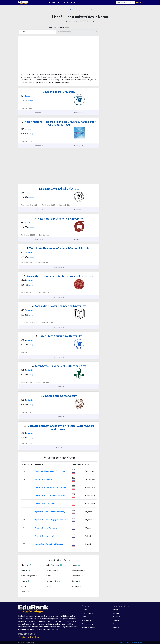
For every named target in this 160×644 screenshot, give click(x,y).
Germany (117, 617)
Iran (115, 624)
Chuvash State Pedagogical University (50, 487)
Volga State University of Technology (50, 471)
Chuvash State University (45, 503)
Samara (84, 617)
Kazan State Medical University (59, 189)
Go (96, 32)
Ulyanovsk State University (46, 528)
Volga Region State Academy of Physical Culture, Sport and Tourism (59, 427)
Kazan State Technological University (59, 218)
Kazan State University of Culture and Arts (59, 366)
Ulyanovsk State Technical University (50, 512)
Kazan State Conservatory (59, 396)
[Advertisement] (38, 56)
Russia (86, 10)
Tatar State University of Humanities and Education (59, 248)
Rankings (79, 113)
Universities (68, 10)
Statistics (38, 113)
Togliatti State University (45, 536)
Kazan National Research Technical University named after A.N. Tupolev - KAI (59, 123)
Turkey (116, 620)
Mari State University (43, 479)
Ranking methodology (29, 637)
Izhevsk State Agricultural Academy (49, 544)
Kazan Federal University (59, 92)
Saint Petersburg (88, 613)
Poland (116, 613)
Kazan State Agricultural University (59, 336)
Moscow (85, 610)
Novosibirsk (86, 620)
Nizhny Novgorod (89, 627)
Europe (78, 10)
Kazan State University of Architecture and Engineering (59, 276)
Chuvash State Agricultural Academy (50, 495)
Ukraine (116, 610)
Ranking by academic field (59, 27)
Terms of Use (124, 643)
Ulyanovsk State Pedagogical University (51, 520)
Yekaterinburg (87, 624)
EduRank (90, 21)
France (116, 627)
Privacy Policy (136, 643)
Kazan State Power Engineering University (59, 306)
